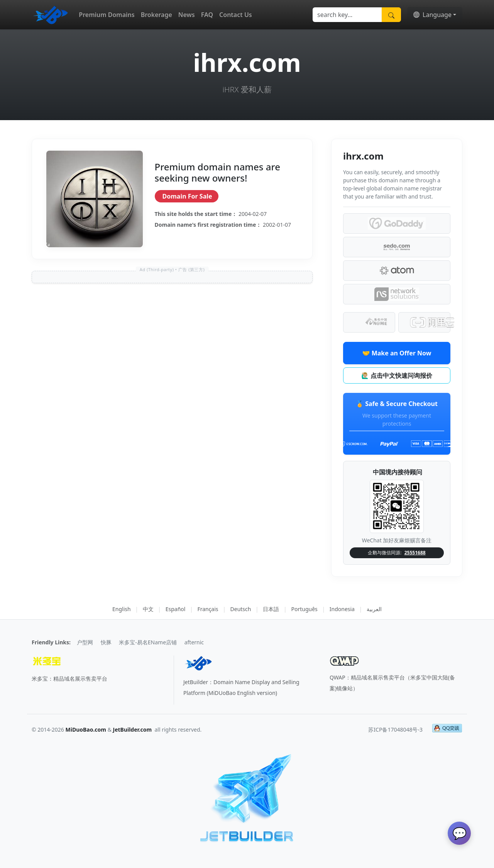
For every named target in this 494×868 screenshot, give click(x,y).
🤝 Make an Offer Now (397, 353)
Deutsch (241, 609)
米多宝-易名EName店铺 (148, 642)
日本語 (271, 609)
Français (208, 609)
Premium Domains (107, 15)
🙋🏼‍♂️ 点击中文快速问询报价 (397, 375)
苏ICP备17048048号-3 (395, 730)
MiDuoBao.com (86, 730)
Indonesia (342, 609)
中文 (148, 609)
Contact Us (236, 15)
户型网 (85, 642)
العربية (374, 609)
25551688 (415, 553)
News (187, 15)
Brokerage (156, 15)
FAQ (207, 15)
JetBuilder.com (133, 730)
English (122, 609)
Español (176, 609)
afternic (194, 642)
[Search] (347, 15)
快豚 (106, 642)
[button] (435, 15)
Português (304, 609)
